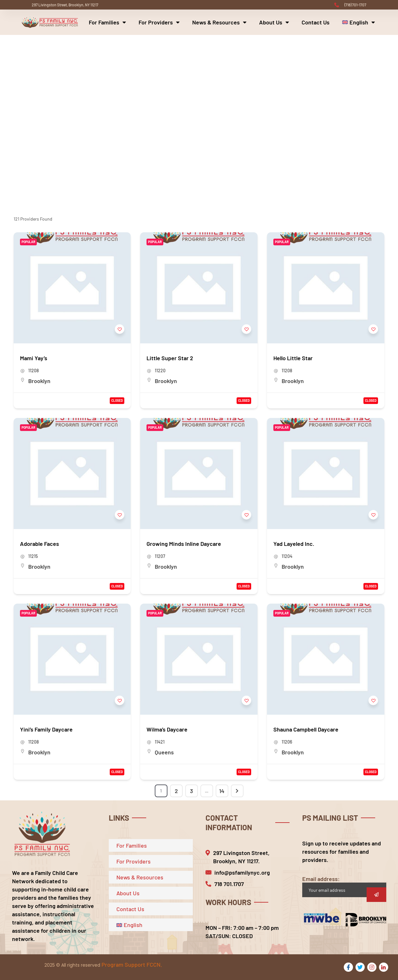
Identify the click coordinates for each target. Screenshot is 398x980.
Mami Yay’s (34, 358)
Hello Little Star (293, 358)
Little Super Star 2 (170, 358)
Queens (164, 752)
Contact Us (316, 22)
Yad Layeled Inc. (294, 544)
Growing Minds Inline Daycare (184, 544)
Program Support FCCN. (132, 964)
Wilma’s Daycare (167, 729)
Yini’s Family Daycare (46, 729)
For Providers (159, 22)
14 (222, 791)
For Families (107, 22)
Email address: (344, 886)
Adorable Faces (39, 544)
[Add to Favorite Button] (120, 329)
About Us (274, 22)
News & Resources (219, 22)
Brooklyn (39, 381)
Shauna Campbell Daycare (306, 729)
